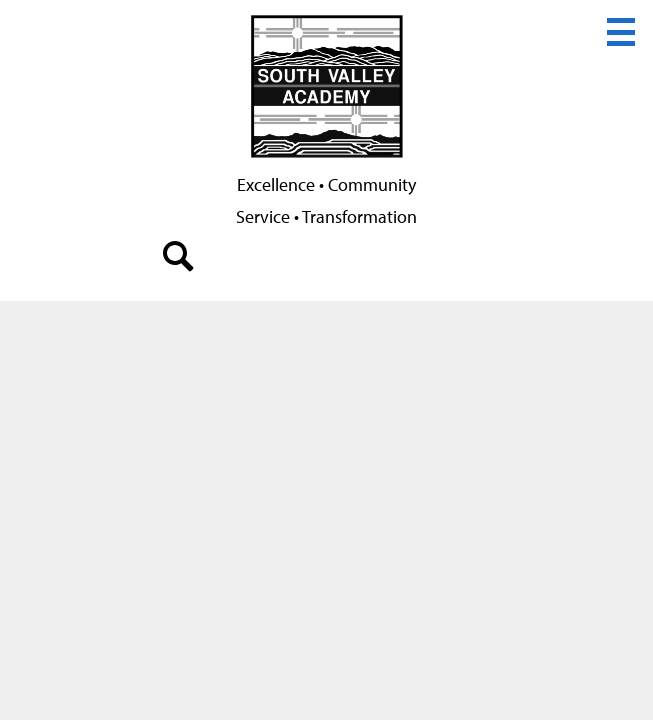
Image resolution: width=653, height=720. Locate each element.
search (179, 261)
